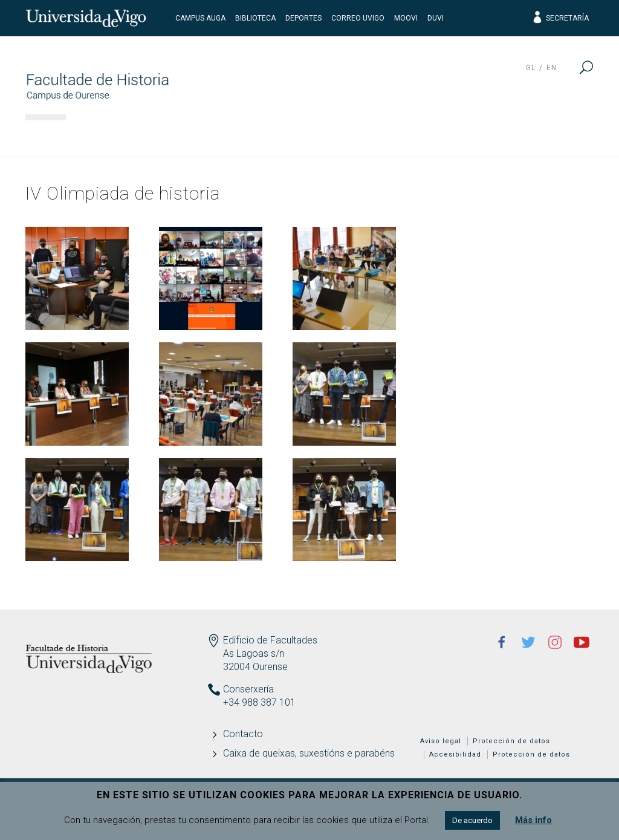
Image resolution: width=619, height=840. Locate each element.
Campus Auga (200, 18)
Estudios (193, 136)
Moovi (406, 18)
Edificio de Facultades (270, 640)
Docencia (279, 136)
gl (531, 68)
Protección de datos (511, 741)
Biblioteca (255, 18)
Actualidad (548, 136)
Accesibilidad (455, 754)
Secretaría (560, 18)
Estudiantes (373, 136)
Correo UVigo (358, 18)
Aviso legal (441, 741)
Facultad (109, 136)
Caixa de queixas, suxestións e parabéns (309, 753)
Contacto (243, 734)
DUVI (436, 18)
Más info (533, 820)
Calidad (462, 136)
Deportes (303, 18)
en (552, 68)
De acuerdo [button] (472, 820)
